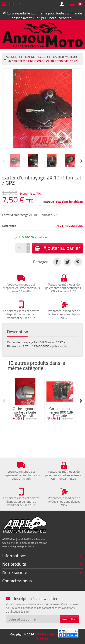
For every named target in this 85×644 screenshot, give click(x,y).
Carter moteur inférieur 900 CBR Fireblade (60, 412)
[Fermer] (16, 61)
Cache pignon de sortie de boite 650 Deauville (25, 412)
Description (18, 332)
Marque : (49, 202)
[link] (57, 262)
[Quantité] (21, 248)
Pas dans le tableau (69, 202)
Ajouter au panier (57, 248)
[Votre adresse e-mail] (33, 619)
